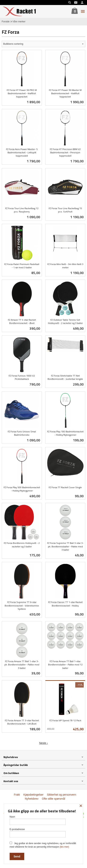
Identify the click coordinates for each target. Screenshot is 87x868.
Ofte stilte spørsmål (54, 799)
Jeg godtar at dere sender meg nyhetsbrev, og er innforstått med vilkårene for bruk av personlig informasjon (43, 845)
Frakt (17, 795)
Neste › (43, 743)
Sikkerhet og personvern (62, 795)
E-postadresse (38, 833)
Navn (38, 820)
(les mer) (64, 847)
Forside (6, 22)
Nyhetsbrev (32, 799)
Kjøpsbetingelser (33, 795)
